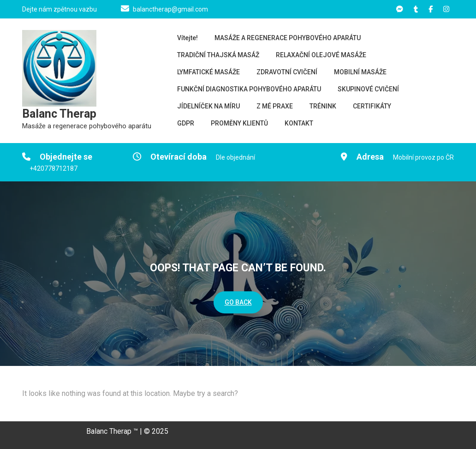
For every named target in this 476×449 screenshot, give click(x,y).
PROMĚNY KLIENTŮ (239, 123)
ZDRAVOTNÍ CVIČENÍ (287, 72)
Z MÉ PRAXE (275, 106)
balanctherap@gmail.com (170, 9)
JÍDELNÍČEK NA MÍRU (208, 106)
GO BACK (238, 302)
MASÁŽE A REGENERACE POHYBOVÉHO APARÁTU (288, 38)
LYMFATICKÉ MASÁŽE (208, 72)
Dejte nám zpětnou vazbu (59, 9)
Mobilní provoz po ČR (423, 157)
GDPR (186, 123)
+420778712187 (54, 168)
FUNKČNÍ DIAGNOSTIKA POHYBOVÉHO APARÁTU (249, 89)
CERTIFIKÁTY (372, 106)
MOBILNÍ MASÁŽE (360, 72)
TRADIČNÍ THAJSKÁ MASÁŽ (218, 55)
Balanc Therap (59, 114)
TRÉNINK (323, 106)
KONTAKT (299, 123)
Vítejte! (187, 38)
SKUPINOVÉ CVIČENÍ (368, 89)
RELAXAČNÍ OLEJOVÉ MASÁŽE (321, 55)
